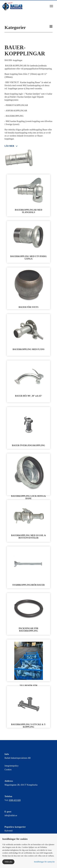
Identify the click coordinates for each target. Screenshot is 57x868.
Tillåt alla (8, 862)
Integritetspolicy (12, 766)
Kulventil (9, 831)
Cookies (8, 770)
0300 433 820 (15, 800)
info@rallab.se (11, 815)
